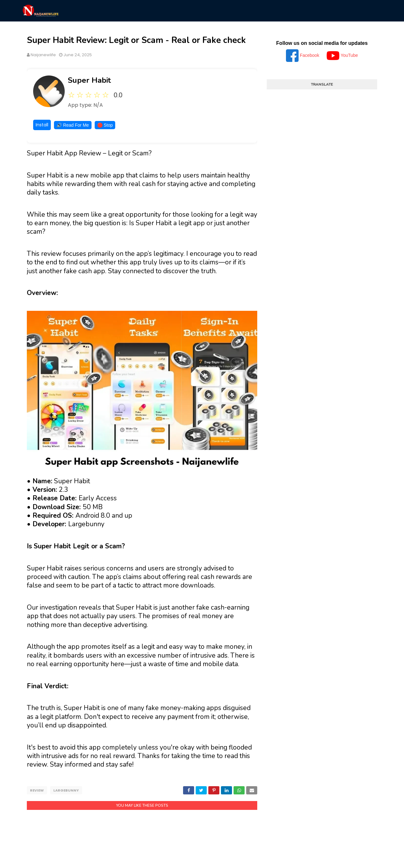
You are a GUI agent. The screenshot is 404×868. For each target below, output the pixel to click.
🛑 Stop (105, 125)
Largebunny (66, 790)
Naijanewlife (43, 55)
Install (42, 125)
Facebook (303, 55)
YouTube (342, 55)
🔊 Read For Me (73, 125)
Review (37, 790)
